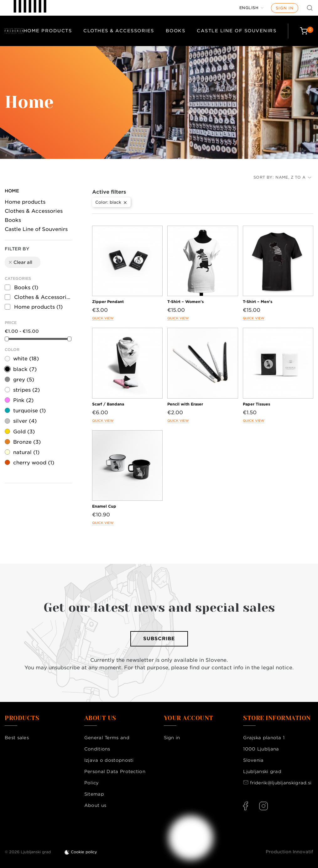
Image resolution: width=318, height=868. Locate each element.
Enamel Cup (104, 506)
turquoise (29, 411)
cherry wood (34, 463)
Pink (23, 400)
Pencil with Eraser (185, 404)
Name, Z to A (293, 177)
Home (12, 191)
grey (24, 380)
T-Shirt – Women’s (185, 302)
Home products (48, 31)
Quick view (103, 318)
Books (176, 31)
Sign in (285, 8)
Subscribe (159, 639)
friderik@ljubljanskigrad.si (281, 783)
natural (26, 452)
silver (25, 421)
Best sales (17, 738)
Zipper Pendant (108, 302)
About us (95, 805)
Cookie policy (84, 852)
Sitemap (94, 794)
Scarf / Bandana (108, 404)
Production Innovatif (289, 852)
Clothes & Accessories (119, 31)
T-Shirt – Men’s (258, 302)
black (25, 369)
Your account (189, 718)
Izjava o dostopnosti (109, 760)
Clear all (20, 262)
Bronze (27, 442)
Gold (24, 432)
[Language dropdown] (252, 8)
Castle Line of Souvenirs (237, 31)
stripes (26, 390)
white (26, 359)
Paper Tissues (256, 404)
